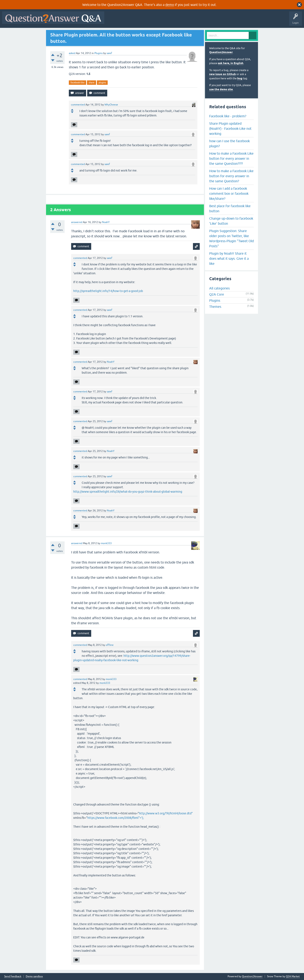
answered (77, 222)
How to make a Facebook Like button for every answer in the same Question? (231, 176)
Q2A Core (217, 294)
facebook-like (77, 82)
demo (170, 5)
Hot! (145, 21)
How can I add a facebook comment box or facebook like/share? (229, 193)
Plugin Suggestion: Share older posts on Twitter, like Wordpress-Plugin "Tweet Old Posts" (231, 238)
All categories (219, 288)
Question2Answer (221, 52)
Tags (178, 21)
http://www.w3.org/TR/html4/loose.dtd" (166, 813)
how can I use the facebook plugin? (229, 143)
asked (72, 53)
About (237, 21)
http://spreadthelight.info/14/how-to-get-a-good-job (108, 291)
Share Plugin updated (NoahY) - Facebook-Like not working (230, 128)
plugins (102, 82)
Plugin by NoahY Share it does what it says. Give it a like (229, 258)
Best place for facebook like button (230, 208)
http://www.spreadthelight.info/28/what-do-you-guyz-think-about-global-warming (128, 492)
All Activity (114, 21)
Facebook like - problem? (228, 116)
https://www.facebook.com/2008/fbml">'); (116, 818)
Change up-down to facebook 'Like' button (231, 221)
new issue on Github (223, 74)
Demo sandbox (34, 977)
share (92, 82)
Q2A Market (293, 976)
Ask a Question (208, 21)
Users (191, 21)
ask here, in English (231, 63)
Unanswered (161, 21)
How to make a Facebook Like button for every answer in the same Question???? (231, 158)
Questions (131, 21)
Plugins (98, 53)
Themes (215, 307)
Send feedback (13, 977)
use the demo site (221, 89)
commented (78, 105)
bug (240, 78)
